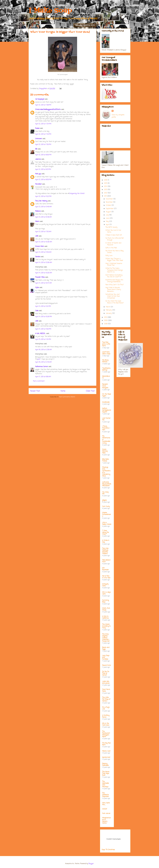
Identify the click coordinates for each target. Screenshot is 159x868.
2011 (106, 196)
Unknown (39, 139)
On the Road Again (107, 395)
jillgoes (104, 500)
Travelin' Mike (40, 277)
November (110, 202)
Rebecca (38, 211)
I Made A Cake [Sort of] (114, 235)
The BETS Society (111, 227)
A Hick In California (105, 617)
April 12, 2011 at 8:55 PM (43, 180)
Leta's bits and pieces (106, 682)
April (108, 225)
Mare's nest (106, 751)
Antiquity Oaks (105, 585)
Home (63, 391)
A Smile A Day (106, 541)
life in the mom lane (106, 724)
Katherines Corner (42, 367)
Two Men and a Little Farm (106, 344)
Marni (37, 222)
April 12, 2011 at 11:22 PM (43, 196)
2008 (106, 324)
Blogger (91, 864)
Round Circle (106, 665)
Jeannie (38, 159)
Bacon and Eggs (106, 648)
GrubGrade (106, 402)
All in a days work (106, 593)
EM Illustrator (105, 569)
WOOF (105, 809)
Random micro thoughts (105, 386)
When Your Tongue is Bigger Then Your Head (114, 260)
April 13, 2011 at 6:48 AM (43, 217)
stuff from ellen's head (106, 353)
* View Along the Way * (106, 532)
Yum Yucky (106, 507)
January (109, 313)
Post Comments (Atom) (67, 397)
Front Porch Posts (106, 690)
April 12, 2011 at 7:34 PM (43, 124)
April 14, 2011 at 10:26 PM (44, 317)
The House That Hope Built (106, 774)
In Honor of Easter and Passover (113, 244)
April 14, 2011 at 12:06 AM (44, 263)
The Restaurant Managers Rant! (106, 734)
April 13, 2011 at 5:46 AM (43, 207)
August (109, 212)
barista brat (106, 757)
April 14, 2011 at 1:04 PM (43, 306)
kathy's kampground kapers (107, 410)
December (110, 199)
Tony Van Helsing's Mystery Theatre (105, 551)
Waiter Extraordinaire (107, 515)
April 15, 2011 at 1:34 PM (43, 339)
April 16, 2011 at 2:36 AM (43, 350)
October (109, 205)
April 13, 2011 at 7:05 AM (43, 232)
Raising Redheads (105, 765)
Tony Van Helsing (41, 201)
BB (36, 149)
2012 (106, 193)
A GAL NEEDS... (40, 334)
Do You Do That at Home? (106, 673)
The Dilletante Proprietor (106, 795)
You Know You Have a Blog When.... (114, 252)
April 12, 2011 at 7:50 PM (43, 145)
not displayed (40, 99)
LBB (37, 236)
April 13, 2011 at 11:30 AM (43, 252)
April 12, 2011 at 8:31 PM (43, 169)
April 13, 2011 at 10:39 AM (44, 242)
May (108, 222)
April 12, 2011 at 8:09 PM (43, 155)
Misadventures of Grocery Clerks (107, 821)
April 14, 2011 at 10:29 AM (44, 273)
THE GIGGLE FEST (106, 561)
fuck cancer (106, 813)
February (109, 310)
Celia (37, 311)
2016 (106, 180)
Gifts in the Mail (111, 248)
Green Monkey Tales (105, 451)
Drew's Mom (40, 246)
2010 (106, 317)
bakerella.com (106, 377)
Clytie (37, 288)
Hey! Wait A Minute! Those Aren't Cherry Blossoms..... (113, 290)
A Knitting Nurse (106, 716)
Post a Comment (39, 381)
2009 (106, 321)
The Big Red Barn (106, 744)
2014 (106, 186)
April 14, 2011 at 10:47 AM (43, 283)
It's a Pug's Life (106, 708)
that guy (38, 174)
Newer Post (35, 391)
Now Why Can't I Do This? (115, 285)
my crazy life (105, 493)
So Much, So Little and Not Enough (115, 239)
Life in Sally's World (107, 524)
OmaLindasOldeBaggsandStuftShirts (48, 110)
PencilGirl (38, 184)
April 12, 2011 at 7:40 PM (43, 134)
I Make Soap (50, 11)
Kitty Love (109, 256)
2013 (106, 190)
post (39, 359)
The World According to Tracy (106, 626)
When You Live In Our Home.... (113, 231)
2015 (106, 183)
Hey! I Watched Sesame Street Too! (114, 264)
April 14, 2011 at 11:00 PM (43, 329)
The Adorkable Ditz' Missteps (106, 784)
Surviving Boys (106, 601)
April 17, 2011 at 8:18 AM (43, 377)
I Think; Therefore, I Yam (106, 428)
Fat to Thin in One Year (106, 577)
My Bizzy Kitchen (105, 361)
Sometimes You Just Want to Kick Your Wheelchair (113, 296)
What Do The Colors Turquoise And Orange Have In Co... (114, 270)
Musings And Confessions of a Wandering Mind (106, 472)
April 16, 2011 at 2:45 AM (43, 362)
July (108, 215)
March (108, 307)
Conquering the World (77, 194)
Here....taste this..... (106, 804)
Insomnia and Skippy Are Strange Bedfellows (114, 281)
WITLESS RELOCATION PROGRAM (107, 484)
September (110, 209)
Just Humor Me (106, 419)
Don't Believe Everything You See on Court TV (114, 276)
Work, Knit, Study (106, 609)
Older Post (90, 391)
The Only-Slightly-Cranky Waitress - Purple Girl (106, 638)
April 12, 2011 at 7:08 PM (43, 105)
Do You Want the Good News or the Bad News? (115, 302)
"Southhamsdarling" (106, 369)
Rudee (37, 128)
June (108, 218)
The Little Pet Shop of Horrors (106, 699)
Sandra (38, 257)
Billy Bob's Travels (106, 460)
